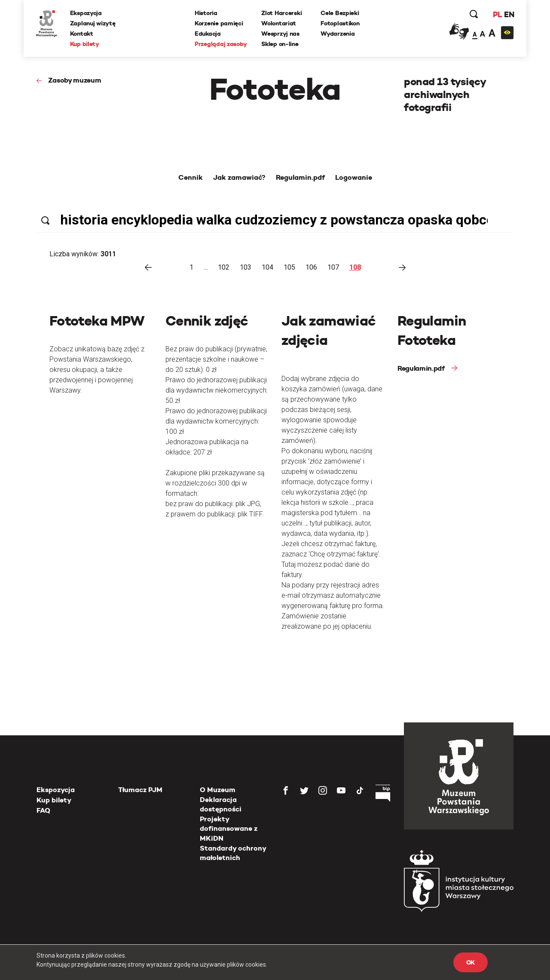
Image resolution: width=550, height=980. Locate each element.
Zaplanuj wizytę (94, 24)
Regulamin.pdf (421, 368)
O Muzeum (218, 790)
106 (311, 267)
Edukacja (208, 34)
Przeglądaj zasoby (221, 44)
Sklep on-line (280, 44)
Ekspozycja (87, 13)
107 (333, 267)
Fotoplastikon (340, 24)
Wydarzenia (338, 34)
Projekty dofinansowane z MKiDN (229, 829)
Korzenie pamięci (219, 24)
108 (355, 267)
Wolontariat (279, 24)
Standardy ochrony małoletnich (233, 853)
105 (289, 267)
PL (496, 15)
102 (224, 267)
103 (246, 267)
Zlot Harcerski (282, 13)
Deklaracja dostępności (221, 804)
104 (267, 267)
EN (508, 15)
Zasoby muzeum (75, 80)
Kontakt (82, 34)
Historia (206, 13)
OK (471, 962)
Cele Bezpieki (340, 13)
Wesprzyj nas (281, 34)
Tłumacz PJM (140, 790)
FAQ (43, 810)
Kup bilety (86, 44)
